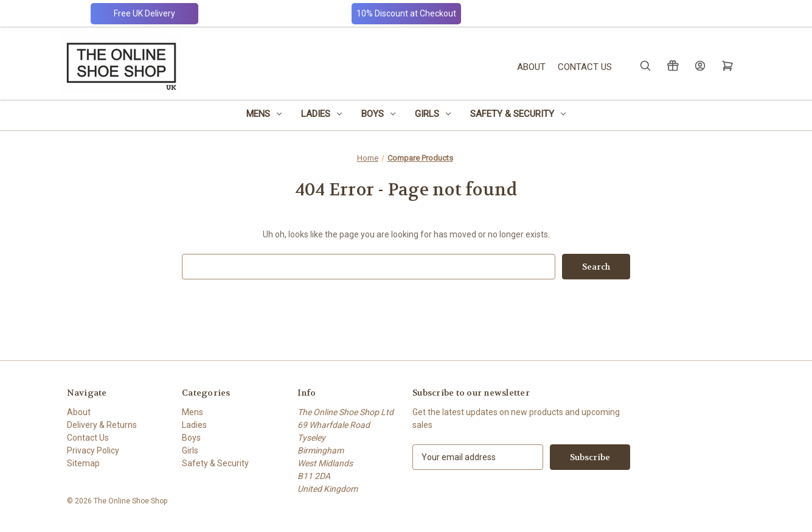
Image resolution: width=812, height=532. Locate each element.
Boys (378, 114)
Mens (264, 114)
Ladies (321, 114)
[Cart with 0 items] (727, 65)
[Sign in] (699, 65)
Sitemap (83, 463)
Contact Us (585, 67)
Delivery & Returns (102, 425)
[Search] (644, 65)
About (531, 67)
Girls (433, 114)
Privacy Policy (93, 450)
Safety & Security (518, 114)
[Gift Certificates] (672, 65)
